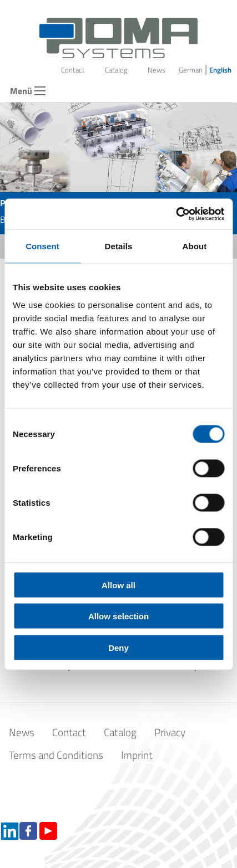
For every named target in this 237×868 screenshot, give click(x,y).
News (157, 70)
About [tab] (195, 246)
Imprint (137, 755)
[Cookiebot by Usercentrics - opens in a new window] (176, 214)
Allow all (118, 585)
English (220, 70)
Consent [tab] (42, 246)
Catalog (116, 70)
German (191, 70)
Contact (73, 70)
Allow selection (118, 616)
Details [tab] (119, 246)
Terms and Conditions (56, 755)
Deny (118, 647)
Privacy (170, 732)
